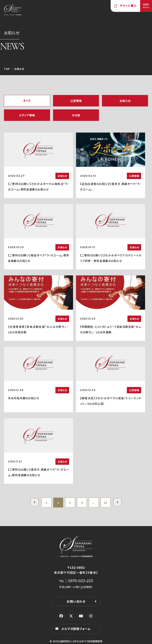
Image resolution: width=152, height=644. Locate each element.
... (94, 503)
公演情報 (76, 101)
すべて (27, 101)
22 (106, 503)
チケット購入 (128, 6)
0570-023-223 (81, 581)
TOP (7, 69)
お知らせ (125, 101)
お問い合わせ (76, 601)
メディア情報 (27, 115)
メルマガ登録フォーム (76, 629)
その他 (76, 115)
